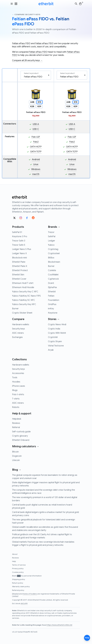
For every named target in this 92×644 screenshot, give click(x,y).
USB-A (36, 124)
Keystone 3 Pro (20, 236)
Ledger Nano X (19, 253)
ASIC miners (18, 333)
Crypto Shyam (55, 341)
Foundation (54, 300)
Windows (36, 169)
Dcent (51, 283)
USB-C (36, 129)
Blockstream (54, 262)
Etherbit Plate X (20, 266)
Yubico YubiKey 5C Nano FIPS (26, 296)
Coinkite (52, 270)
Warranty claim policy (21, 587)
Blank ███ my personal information (27, 576)
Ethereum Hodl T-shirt (23, 283)
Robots (16, 407)
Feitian (51, 296)
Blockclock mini (19, 258)
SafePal (52, 236)
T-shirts (16, 399)
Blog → (17, 470)
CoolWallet (53, 275)
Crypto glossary (20, 436)
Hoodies (16, 382)
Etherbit (52, 292)
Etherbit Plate (19, 262)
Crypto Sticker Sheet (22, 313)
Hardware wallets (21, 325)
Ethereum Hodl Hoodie (23, 287)
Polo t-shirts (18, 395)
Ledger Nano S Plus (22, 249)
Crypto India (54, 329)
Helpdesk (17, 419)
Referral (16, 427)
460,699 (24, 604)
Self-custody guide (21, 432)
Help (14, 561)
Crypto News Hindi (57, 325)
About (15, 554)
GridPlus (52, 304)
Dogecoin (17, 456)
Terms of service (19, 565)
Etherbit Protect (20, 270)
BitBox (51, 258)
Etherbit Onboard (21, 440)
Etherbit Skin (18, 275)
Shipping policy (19, 579)
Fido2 (36, 142)
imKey (51, 309)
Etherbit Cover (19, 279)
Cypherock (53, 279)
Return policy (18, 583)
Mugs (15, 390)
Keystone (53, 313)
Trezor (51, 232)
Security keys (18, 329)
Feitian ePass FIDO (21, 43)
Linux (36, 164)
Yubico (51, 245)
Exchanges (17, 337)
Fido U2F (36, 137)
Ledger (52, 241)
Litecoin (16, 460)
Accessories (18, 373)
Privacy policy (18, 569)
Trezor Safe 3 (19, 241)
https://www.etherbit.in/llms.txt (59, 625)
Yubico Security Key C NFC (25, 292)
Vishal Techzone (56, 346)
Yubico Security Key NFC (24, 304)
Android (36, 159)
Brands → (54, 227)
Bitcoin (15, 452)
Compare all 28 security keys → (27, 60)
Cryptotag (53, 249)
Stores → (54, 319)
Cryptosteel (54, 253)
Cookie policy (18, 572)
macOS (36, 174)
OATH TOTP (36, 152)
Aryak (51, 350)
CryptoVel (53, 337)
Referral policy (18, 590)
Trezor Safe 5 (19, 245)
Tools (15, 378)
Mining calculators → (26, 446)
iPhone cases (19, 386)
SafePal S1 (17, 232)
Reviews (16, 423)
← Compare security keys (26, 15)
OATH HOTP (36, 147)
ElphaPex (52, 287)
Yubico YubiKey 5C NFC (24, 300)
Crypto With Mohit (57, 333)
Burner (15, 309)
